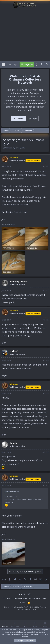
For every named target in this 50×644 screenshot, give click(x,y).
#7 (47, 485)
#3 (47, 320)
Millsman (9, 148)
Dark (22, 594)
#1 (47, 167)
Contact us (7, 598)
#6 (47, 452)
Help (44, 598)
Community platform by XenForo (25, 607)
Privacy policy (35, 598)
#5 (47, 393)
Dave (34, 609)
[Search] (47, 64)
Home (23, 603)
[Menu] (4, 64)
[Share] (44, 167)
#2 (47, 290)
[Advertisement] (25, 35)
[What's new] (41, 64)
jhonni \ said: (11, 491)
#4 (47, 360)
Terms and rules (20, 598)
